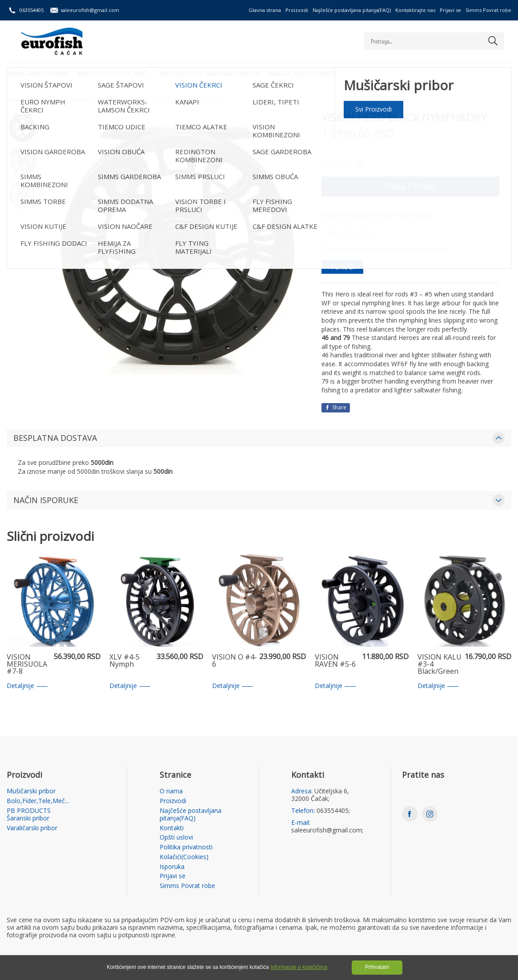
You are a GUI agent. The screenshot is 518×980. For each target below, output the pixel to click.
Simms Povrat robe (488, 10)
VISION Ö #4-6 (235, 661)
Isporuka (172, 867)
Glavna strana (265, 10)
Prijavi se (450, 10)
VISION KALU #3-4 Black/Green (440, 664)
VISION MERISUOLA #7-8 (27, 664)
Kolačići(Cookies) (184, 857)
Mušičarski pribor (38, 74)
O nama (171, 791)
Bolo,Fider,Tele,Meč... (114, 74)
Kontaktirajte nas (415, 10)
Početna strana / (27, 100)
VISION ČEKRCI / (118, 100)
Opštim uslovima (371, 249)
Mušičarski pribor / (73, 100)
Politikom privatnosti (411, 249)
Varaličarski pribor (302, 74)
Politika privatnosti (186, 847)
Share (336, 407)
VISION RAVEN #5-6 (335, 661)
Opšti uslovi (176, 838)
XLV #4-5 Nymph (124, 661)
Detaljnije (27, 686)
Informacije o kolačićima (299, 967)
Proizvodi (297, 10)
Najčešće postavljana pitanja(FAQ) (352, 10)
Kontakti (172, 828)
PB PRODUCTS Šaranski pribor (209, 74)
